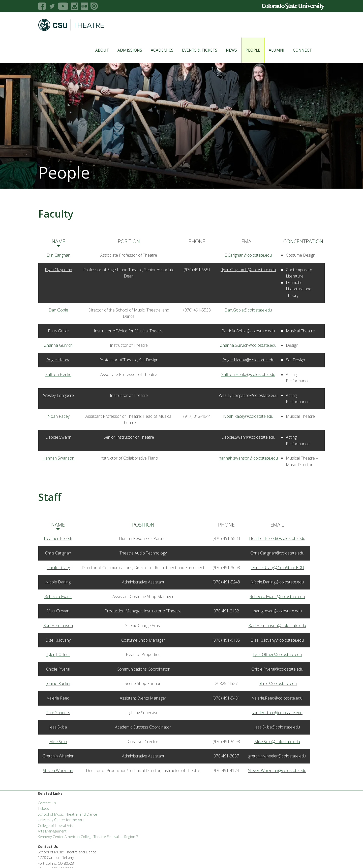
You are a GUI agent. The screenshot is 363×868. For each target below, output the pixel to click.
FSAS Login (68, 858)
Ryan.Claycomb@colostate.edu (248, 270)
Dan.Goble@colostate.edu (248, 310)
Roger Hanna (58, 360)
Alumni (270, 50)
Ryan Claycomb (58, 270)
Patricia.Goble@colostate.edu (248, 331)
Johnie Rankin (58, 683)
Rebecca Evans (58, 597)
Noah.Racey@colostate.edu (248, 416)
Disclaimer (292, 858)
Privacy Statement (227, 858)
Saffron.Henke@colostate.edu (248, 374)
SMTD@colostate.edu (284, 804)
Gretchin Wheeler (58, 756)
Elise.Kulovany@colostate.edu (277, 640)
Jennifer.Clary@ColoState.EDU (277, 568)
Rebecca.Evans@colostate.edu (277, 597)
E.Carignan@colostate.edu (248, 255)
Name (58, 241)
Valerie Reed (58, 698)
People (247, 50)
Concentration (303, 241)
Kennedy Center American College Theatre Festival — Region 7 (88, 837)
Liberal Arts (47, 858)
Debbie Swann (58, 437)
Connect (296, 50)
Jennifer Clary (58, 568)
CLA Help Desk (126, 858)
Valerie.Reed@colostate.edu (277, 698)
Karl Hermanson (58, 626)
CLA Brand (88, 858)
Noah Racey (58, 416)
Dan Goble (58, 310)
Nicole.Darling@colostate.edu (277, 582)
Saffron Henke (58, 374)
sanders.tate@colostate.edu (277, 713)
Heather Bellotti (58, 538)
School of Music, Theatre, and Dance (67, 814)
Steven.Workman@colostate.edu (277, 771)
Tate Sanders (58, 713)
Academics (156, 50)
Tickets (43, 808)
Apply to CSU (151, 858)
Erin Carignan (58, 255)
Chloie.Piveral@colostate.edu (277, 669)
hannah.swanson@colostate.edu (248, 458)
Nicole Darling (58, 582)
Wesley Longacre (58, 395)
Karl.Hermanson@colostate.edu (277, 626)
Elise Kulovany (58, 640)
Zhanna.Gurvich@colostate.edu (248, 345)
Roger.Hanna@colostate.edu (248, 360)
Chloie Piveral (58, 669)
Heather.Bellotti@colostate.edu (277, 538)
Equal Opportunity (195, 858)
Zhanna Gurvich (58, 345)
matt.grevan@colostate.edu (277, 611)
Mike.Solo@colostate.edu (277, 742)
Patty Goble (58, 331)
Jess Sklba (58, 727)
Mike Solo (58, 742)
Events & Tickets (194, 50)
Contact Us (47, 803)
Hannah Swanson (58, 458)
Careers (171, 858)
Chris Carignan (58, 553)
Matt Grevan (58, 611)
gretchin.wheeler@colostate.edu (277, 756)
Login (308, 858)
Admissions (124, 50)
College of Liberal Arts (55, 826)
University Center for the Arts (61, 820)
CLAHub (105, 858)
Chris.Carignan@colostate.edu (277, 553)
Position (129, 241)
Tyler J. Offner (58, 654)
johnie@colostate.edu (277, 683)
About (96, 50)
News (225, 50)
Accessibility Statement (262, 858)
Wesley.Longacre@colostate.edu (248, 395)
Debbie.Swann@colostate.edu (248, 437)
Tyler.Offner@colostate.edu (277, 654)
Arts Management (52, 831)
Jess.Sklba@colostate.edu (277, 727)
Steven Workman (58, 771)
